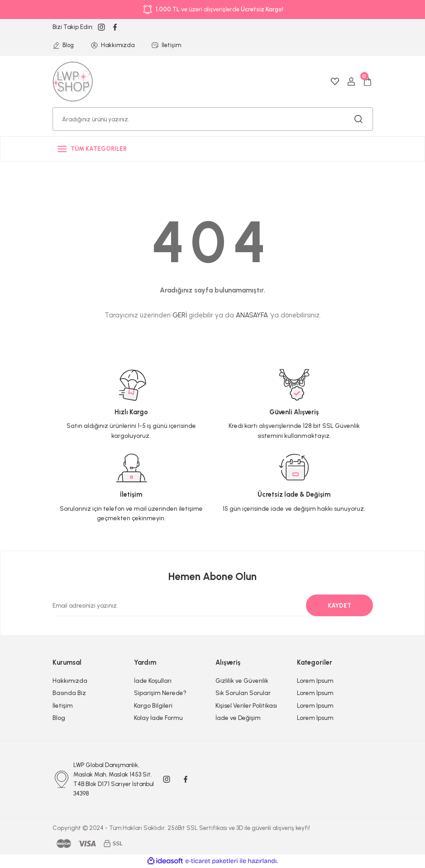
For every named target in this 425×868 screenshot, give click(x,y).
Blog (59, 718)
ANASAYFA (252, 315)
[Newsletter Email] (207, 605)
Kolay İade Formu (158, 718)
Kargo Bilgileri (153, 705)
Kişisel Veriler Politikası (246, 705)
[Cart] (368, 82)
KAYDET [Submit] (339, 605)
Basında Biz (69, 693)
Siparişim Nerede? (160, 693)
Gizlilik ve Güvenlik (242, 681)
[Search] (213, 119)
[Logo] (73, 81)
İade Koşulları (153, 681)
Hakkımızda (70, 681)
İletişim (63, 705)
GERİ (180, 315)
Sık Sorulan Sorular (243, 693)
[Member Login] (351, 82)
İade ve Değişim (238, 718)
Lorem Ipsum (315, 681)
